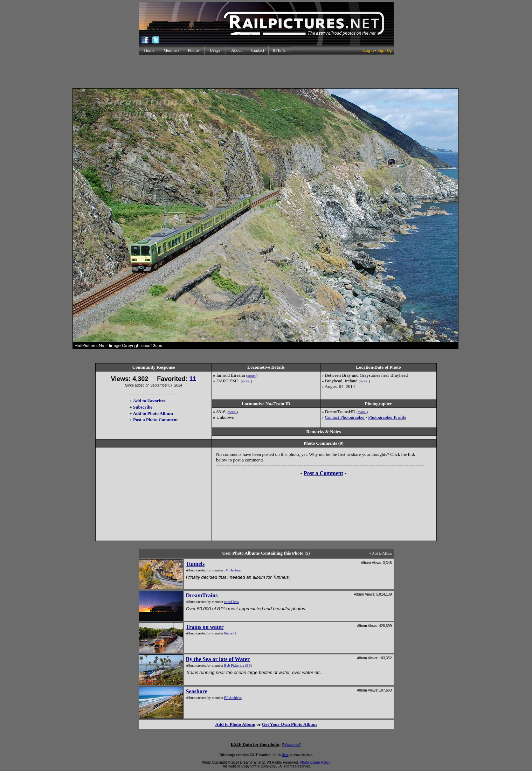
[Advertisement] (266, 71)
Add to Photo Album (153, 413)
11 (193, 379)
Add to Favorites (149, 401)
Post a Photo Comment (155, 420)
